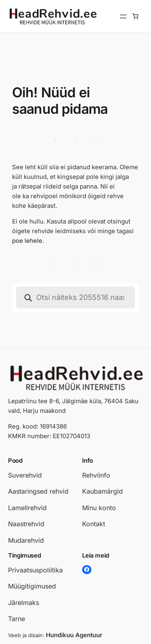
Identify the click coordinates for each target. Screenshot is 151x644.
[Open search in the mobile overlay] (75, 297)
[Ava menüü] (123, 16)
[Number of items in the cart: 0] (136, 16)
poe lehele (27, 241)
